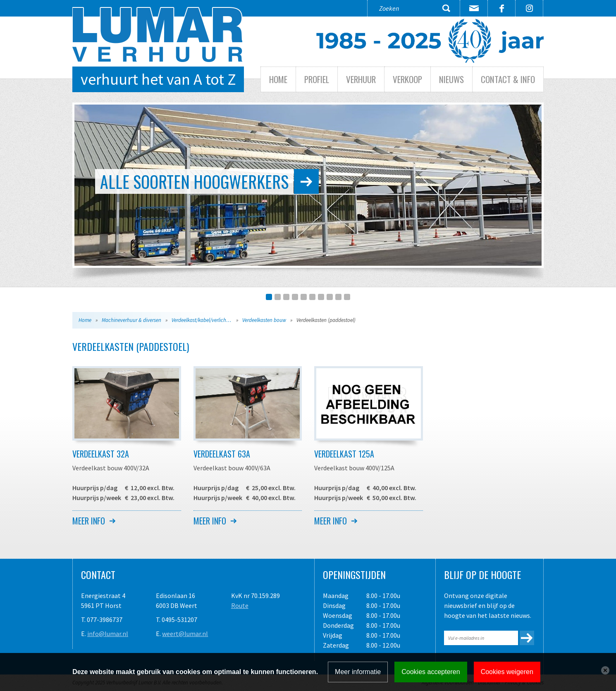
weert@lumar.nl (185, 634)
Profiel (317, 79)
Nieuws (451, 79)
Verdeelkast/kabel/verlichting (203, 320)
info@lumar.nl (108, 634)
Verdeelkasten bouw (264, 320)
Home (278, 79)
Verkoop (407, 79)
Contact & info (508, 79)
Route (240, 605)
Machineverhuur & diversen (131, 320)
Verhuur (361, 79)
